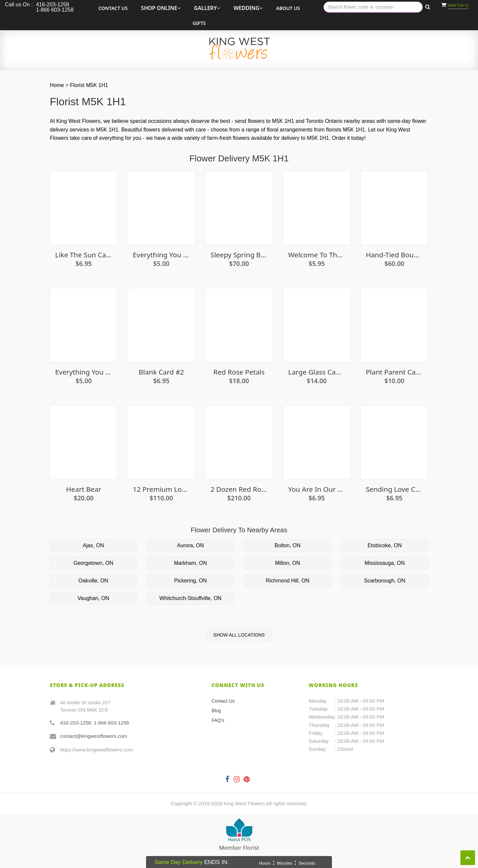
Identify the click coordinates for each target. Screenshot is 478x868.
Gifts (199, 23)
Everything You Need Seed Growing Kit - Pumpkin (84, 372)
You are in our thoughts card (317, 489)
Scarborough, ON (385, 581)
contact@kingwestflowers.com (94, 736)
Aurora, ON (190, 545)
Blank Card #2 (161, 372)
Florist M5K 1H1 (89, 85)
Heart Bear (84, 489)
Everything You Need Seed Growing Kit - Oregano (161, 255)
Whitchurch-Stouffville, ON (190, 598)
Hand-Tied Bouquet (394, 255)
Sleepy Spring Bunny (239, 255)
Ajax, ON (93, 545)
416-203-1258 (76, 723)
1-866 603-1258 (112, 723)
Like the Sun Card (84, 255)
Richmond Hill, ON (287, 581)
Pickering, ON (190, 581)
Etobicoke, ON (385, 545)
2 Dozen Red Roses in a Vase (239, 489)
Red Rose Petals (239, 372)
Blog (216, 711)
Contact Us (113, 8)
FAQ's (218, 720)
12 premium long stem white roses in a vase (161, 489)
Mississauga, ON (385, 563)
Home (57, 85)
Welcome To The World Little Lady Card (317, 255)
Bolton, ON (287, 545)
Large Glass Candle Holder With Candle (317, 372)
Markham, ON (191, 563)
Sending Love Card (394, 489)
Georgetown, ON (93, 563)
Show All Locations (239, 635)
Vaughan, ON (93, 598)
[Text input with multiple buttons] (373, 7)
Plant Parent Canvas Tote (394, 372)
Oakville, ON (93, 581)
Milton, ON (287, 563)
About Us (288, 8)
